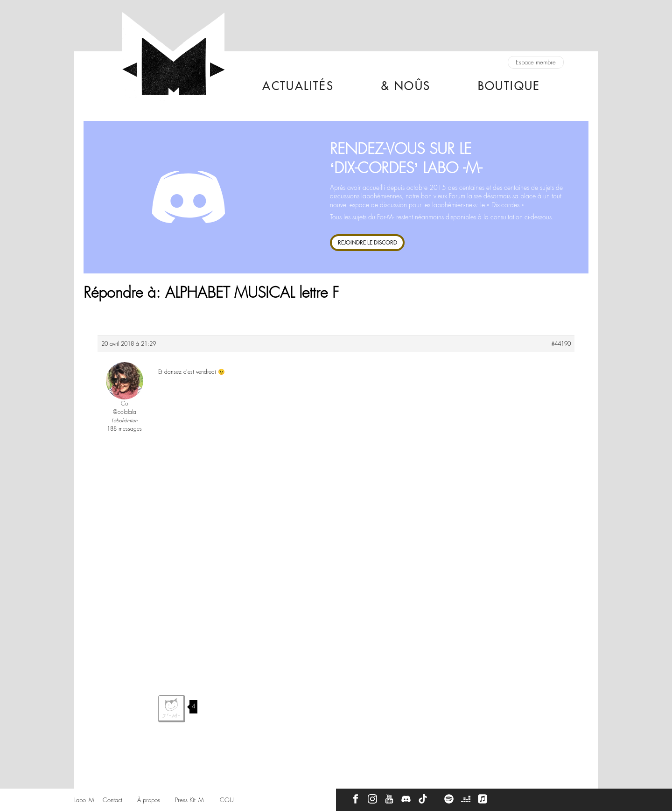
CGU (227, 800)
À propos (149, 800)
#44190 (561, 344)
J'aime (172, 709)
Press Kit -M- (190, 800)
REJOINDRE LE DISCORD (367, 242)
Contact (112, 800)
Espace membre (536, 62)
